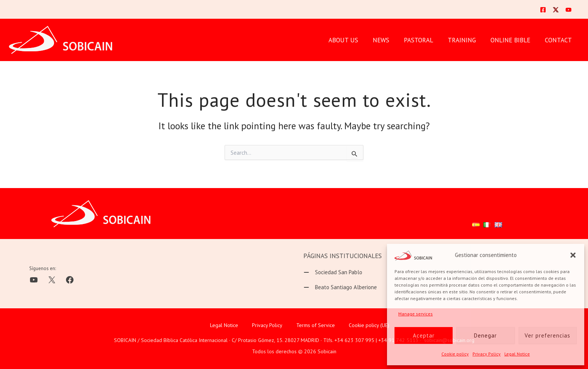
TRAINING (466, 40)
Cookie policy (455, 354)
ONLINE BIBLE (513, 40)
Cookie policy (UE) (369, 325)
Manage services (415, 314)
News (389, 40)
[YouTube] (568, 10)
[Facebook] (543, 10)
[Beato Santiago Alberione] (340, 287)
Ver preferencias (547, 335)
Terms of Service (316, 325)
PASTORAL (425, 40)
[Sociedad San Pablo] (333, 272)
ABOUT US (353, 40)
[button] (573, 255)
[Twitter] (556, 10)
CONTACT (559, 40)
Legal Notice (517, 354)
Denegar (485, 335)
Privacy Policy (487, 354)
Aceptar (424, 335)
